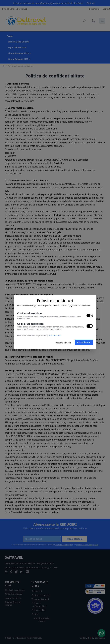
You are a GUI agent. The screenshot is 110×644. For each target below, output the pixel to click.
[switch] (90, 316)
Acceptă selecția (63, 343)
